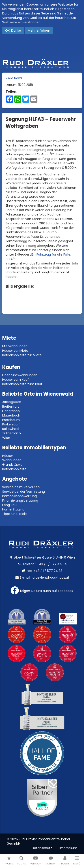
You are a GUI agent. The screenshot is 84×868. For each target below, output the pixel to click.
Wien (6, 438)
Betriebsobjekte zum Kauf (22, 384)
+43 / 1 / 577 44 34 (52, 564)
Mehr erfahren (39, 30)
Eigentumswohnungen (20, 375)
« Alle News (14, 78)
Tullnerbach (12, 433)
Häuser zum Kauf (16, 380)
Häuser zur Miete (15, 351)
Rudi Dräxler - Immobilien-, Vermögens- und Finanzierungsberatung (42, 63)
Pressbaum (11, 420)
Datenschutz (42, 848)
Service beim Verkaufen (21, 487)
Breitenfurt (11, 407)
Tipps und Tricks (15, 514)
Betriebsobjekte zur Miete (22, 355)
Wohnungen (12, 460)
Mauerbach (11, 415)
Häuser (8, 456)
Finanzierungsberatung (20, 500)
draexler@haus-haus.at (51, 577)
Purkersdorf (11, 424)
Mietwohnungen (15, 346)
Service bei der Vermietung (24, 492)
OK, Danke (13, 30)
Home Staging (13, 509)
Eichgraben (11, 411)
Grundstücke (12, 465)
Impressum (68, 848)
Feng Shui (10, 505)
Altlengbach (12, 402)
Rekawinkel (11, 429)
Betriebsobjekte (14, 469)
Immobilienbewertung (19, 496)
